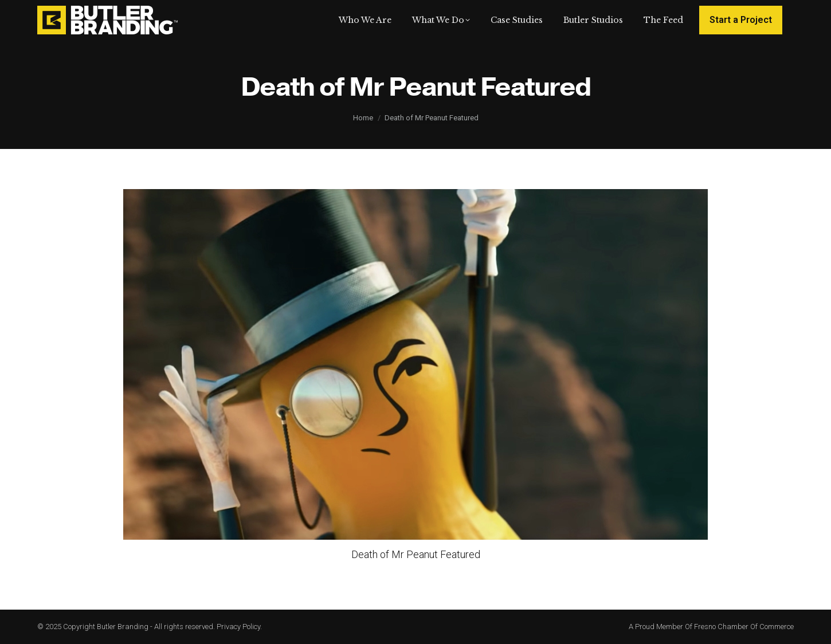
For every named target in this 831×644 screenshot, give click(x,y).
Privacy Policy (238, 627)
